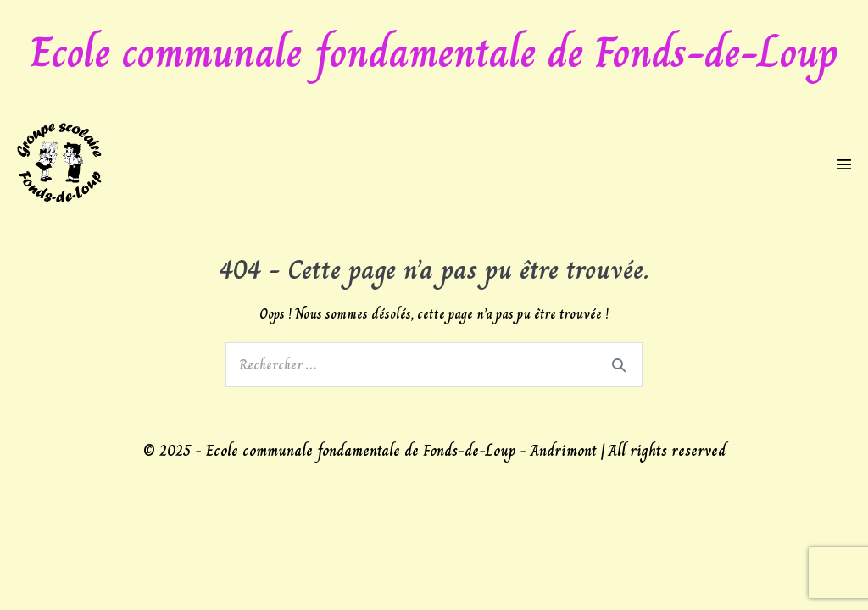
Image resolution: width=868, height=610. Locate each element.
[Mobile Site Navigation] (844, 164)
